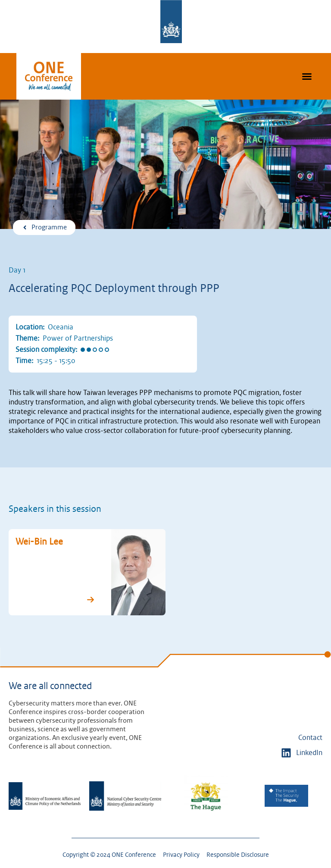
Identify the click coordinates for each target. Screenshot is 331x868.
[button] (307, 76)
